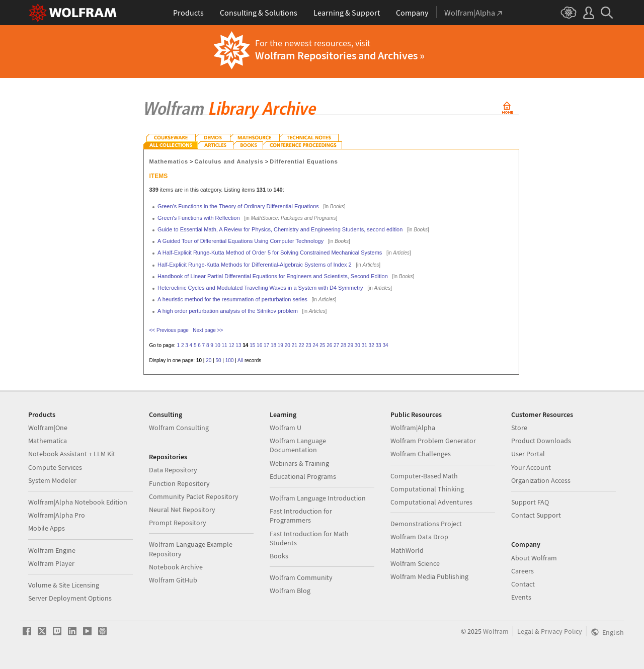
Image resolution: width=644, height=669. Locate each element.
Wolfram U (286, 428)
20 (288, 345)
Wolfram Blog (290, 591)
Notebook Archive (176, 567)
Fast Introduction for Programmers (301, 516)
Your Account (531, 467)
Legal (525, 631)
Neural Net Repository (182, 510)
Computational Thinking (427, 489)
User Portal (528, 454)
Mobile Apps (47, 528)
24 (315, 345)
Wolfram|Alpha (413, 428)
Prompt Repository (178, 523)
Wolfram (496, 631)
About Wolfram (534, 558)
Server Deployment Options (70, 598)
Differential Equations (304, 161)
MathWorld (407, 550)
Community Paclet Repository (194, 496)
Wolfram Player (51, 563)
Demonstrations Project (426, 524)
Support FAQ (530, 502)
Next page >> (208, 330)
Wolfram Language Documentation (298, 445)
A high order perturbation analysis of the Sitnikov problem (228, 311)
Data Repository (173, 470)
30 (357, 345)
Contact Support (536, 515)
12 (231, 345)
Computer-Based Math (424, 476)
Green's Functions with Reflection (199, 218)
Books (279, 556)
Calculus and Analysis (229, 161)
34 (385, 345)
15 (252, 345)
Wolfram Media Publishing (429, 576)
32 (372, 345)
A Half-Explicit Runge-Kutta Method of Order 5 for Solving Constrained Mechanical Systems (270, 253)
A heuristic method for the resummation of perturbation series (232, 299)
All (240, 360)
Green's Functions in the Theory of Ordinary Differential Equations (238, 206)
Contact (523, 584)
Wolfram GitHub (173, 580)
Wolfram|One (48, 428)
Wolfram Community (301, 577)
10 (218, 345)
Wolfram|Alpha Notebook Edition (78, 502)
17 (266, 345)
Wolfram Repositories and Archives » (340, 55)
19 (280, 345)
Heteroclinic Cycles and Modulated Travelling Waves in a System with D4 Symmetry (260, 288)
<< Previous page (169, 330)
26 (329, 345)
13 (238, 345)
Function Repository (179, 483)
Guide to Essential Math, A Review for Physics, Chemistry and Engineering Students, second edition (280, 229)
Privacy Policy (561, 631)
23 (308, 345)
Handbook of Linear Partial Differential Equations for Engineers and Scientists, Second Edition (273, 276)
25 (322, 345)
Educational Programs (303, 476)
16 (259, 345)
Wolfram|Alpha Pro (57, 515)
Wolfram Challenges (421, 454)
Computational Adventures (431, 502)
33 (378, 345)
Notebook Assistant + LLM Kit (72, 454)
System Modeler (52, 480)
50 (218, 360)
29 (350, 345)
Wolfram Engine (52, 550)
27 (336, 345)
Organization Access (541, 480)
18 (273, 345)
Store (519, 428)
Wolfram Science (415, 563)
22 (302, 345)
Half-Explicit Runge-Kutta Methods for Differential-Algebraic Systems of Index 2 (255, 265)
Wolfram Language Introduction (318, 498)
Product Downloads (541, 441)
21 (295, 345)
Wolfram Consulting (179, 428)
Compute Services (55, 467)
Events (521, 597)
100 (230, 360)
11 (225, 345)
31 (365, 345)
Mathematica (48, 441)
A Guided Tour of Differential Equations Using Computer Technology (240, 241)
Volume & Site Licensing (64, 585)
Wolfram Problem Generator (433, 441)
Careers (522, 571)
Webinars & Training (299, 463)
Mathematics (169, 161)
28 (343, 345)
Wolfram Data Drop (419, 537)
